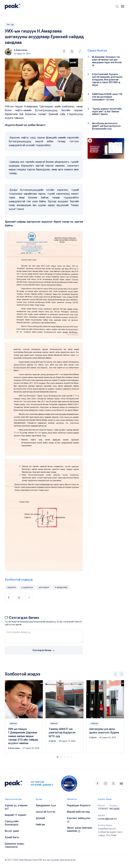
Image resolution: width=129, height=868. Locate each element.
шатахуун (44, 587)
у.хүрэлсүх (27, 587)
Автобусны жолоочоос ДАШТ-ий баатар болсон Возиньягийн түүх (106, 126)
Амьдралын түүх (46, 805)
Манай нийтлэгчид (78, 812)
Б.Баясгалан (21, 50)
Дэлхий (40, 818)
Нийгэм (13, 723)
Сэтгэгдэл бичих (44, 651)
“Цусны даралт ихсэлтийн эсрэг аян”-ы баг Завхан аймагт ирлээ (107, 111)
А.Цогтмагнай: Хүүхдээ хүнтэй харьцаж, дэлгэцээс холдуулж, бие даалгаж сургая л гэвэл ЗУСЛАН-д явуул (107, 80)
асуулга (12, 587)
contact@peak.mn (107, 819)
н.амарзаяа (61, 587)
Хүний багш (12, 837)
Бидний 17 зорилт (16, 815)
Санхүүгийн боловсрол (12, 823)
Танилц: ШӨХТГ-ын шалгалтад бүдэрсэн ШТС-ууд (62, 733)
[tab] (57, 757)
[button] (117, 6)
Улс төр (10, 25)
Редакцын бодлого (79, 805)
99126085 (115, 809)
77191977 (103, 809)
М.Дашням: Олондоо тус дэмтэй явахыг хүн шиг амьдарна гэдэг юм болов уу (107, 61)
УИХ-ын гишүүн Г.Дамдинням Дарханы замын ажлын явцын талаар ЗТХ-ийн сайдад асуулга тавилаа (23, 736)
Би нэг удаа (12, 831)
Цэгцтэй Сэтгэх (46, 812)
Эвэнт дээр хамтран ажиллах (79, 829)
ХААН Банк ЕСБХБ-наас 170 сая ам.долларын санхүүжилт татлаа (107, 97)
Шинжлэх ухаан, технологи (15, 845)
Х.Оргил (53, 741)
